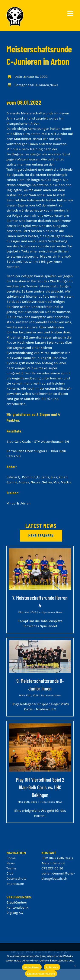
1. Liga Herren (47, 802)
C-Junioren (41, 85)
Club (10, 873)
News (54, 85)
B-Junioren (47, 695)
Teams (11, 868)
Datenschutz (16, 878)
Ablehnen (52, 967)
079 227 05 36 (52, 868)
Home (11, 858)
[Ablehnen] (75, 966)
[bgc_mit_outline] (15, 8)
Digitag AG (15, 913)
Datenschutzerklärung (41, 974)
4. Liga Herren (47, 612)
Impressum (15, 884)
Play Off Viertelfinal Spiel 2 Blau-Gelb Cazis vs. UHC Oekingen (40, 787)
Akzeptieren (32, 967)
